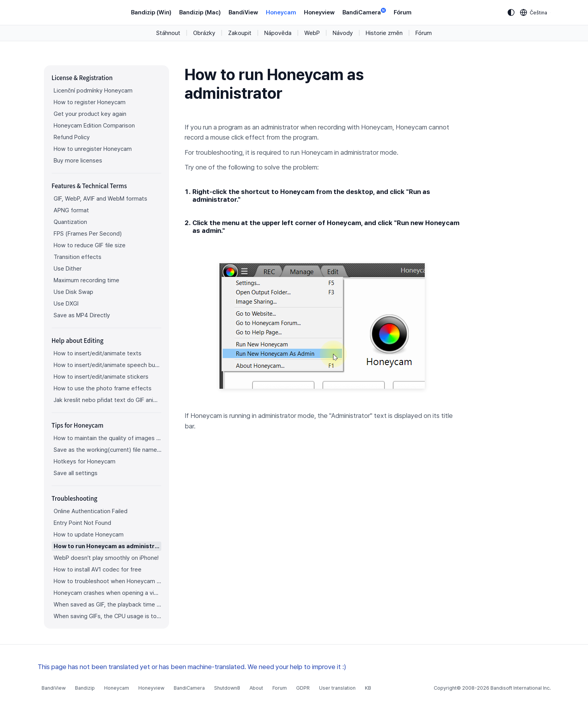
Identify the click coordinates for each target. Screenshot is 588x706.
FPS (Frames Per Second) (88, 234)
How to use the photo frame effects (103, 388)
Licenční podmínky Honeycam (93, 91)
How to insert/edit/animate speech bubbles (107, 365)
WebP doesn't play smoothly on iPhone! (106, 558)
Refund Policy (72, 137)
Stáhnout (168, 33)
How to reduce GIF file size (90, 245)
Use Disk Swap (73, 292)
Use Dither (68, 269)
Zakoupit (240, 33)
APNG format (71, 210)
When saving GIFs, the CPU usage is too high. (107, 616)
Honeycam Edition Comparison (94, 126)
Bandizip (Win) (151, 12)
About (256, 688)
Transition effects (78, 257)
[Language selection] (534, 12)
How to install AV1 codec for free (98, 570)
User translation (337, 688)
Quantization (70, 222)
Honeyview (319, 12)
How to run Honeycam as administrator (107, 546)
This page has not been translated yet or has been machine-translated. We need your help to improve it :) (192, 667)
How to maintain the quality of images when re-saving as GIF (107, 438)
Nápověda (278, 33)
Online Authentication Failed (91, 511)
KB (368, 688)
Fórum (403, 12)
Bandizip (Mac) (200, 12)
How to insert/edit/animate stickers (101, 377)
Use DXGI (66, 304)
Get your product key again (90, 114)
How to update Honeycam (89, 535)
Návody (343, 33)
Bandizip (85, 688)
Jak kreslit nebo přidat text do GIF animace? (107, 400)
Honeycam (281, 12)
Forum (280, 688)
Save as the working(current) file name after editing (107, 450)
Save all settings (76, 473)
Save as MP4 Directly (82, 315)
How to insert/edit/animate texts (98, 353)
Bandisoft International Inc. (521, 688)
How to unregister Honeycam (93, 149)
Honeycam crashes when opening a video (107, 593)
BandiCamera (364, 12)
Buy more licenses (78, 161)
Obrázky (204, 33)
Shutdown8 (227, 688)
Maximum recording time (86, 280)
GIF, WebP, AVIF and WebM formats (100, 199)
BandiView (243, 12)
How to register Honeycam (90, 102)
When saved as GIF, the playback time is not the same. (107, 605)
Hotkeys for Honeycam (85, 461)
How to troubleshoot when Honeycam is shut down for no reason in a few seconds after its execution (107, 581)
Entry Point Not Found (82, 523)
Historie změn (384, 33)
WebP (312, 33)
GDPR (303, 688)
